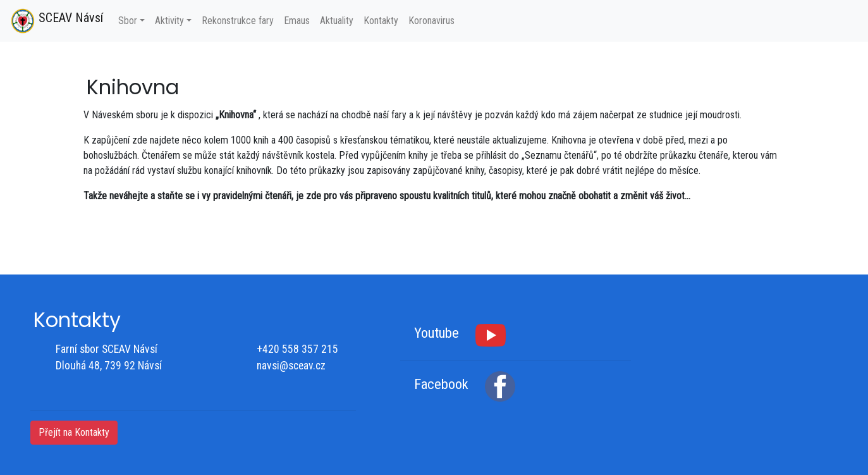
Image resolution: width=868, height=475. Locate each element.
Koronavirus (431, 21)
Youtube (437, 333)
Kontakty (381, 21)
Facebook (441, 385)
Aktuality (337, 21)
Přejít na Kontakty (74, 432)
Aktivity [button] (169, 21)
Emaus (297, 21)
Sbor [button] (128, 21)
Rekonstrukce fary (238, 21)
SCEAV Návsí (57, 21)
